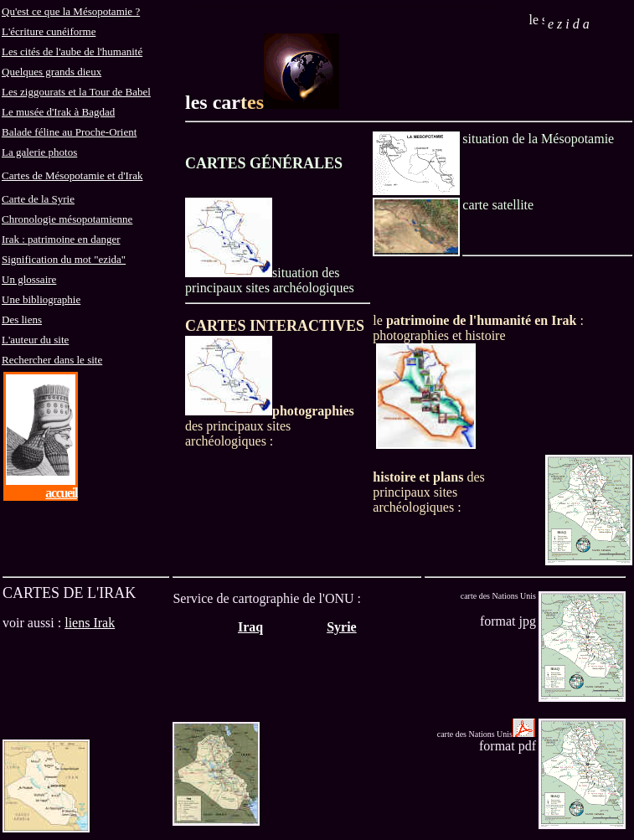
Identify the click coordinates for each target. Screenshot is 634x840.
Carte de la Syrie (38, 199)
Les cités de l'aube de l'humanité (72, 52)
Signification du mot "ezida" (64, 259)
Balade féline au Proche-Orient (69, 132)
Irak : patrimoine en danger (61, 239)
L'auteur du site (35, 340)
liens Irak (90, 623)
